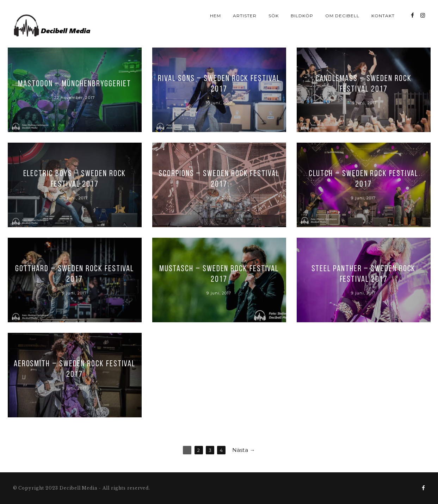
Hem (215, 16)
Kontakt (383, 16)
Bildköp (302, 16)
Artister (245, 16)
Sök (274, 16)
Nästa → (244, 450)
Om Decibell (342, 16)
